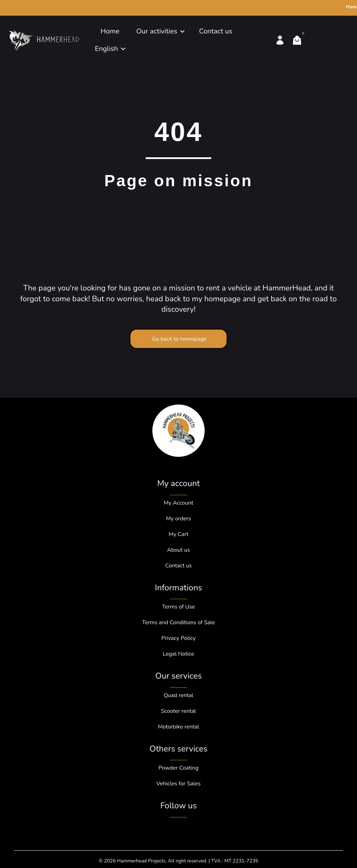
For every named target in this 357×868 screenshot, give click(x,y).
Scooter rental (179, 711)
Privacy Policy (179, 638)
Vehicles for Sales (179, 784)
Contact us (216, 31)
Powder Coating (178, 768)
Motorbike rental (178, 727)
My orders (178, 519)
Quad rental (178, 695)
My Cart (179, 534)
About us (178, 550)
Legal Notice (178, 654)
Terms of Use (178, 607)
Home (110, 31)
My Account (179, 503)
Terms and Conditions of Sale (178, 622)
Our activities (157, 31)
